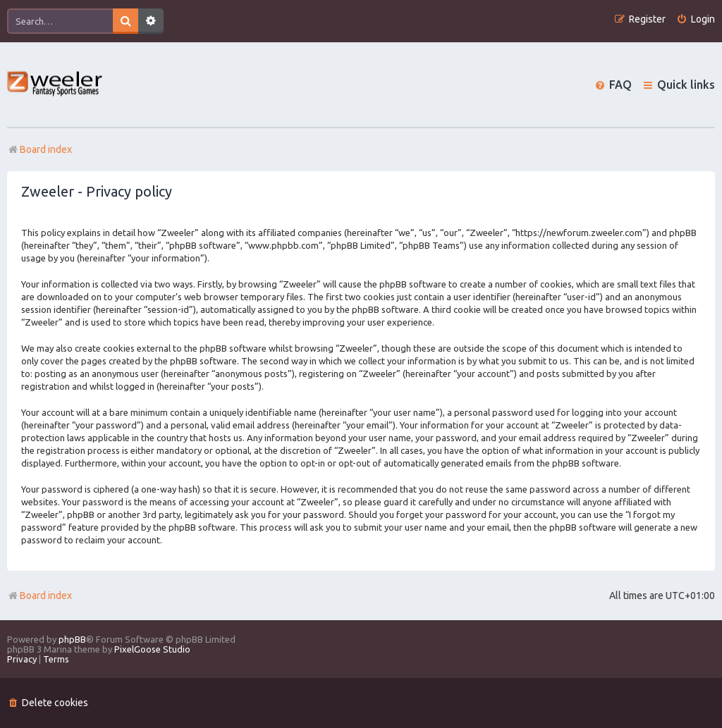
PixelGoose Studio (152, 649)
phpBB (72, 639)
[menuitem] (696, 19)
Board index (39, 596)
